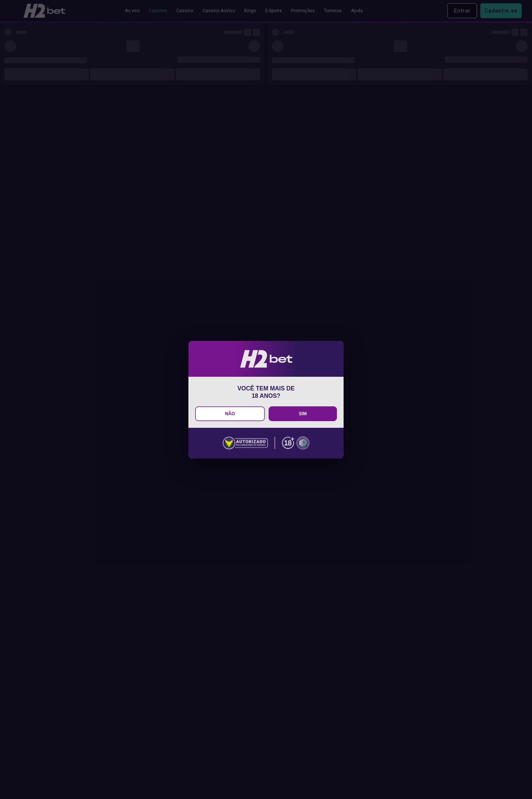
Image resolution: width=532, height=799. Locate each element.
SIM (303, 414)
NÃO (230, 414)
